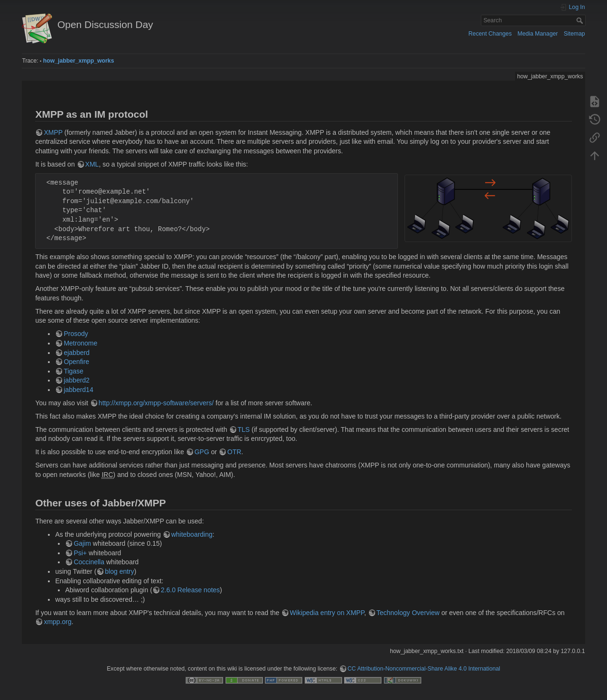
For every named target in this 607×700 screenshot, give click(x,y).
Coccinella (89, 562)
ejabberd (77, 353)
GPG (202, 452)
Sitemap (575, 34)
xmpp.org (57, 622)
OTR (234, 452)
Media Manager (538, 34)
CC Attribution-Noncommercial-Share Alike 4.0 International (424, 669)
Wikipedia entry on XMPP (327, 613)
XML (92, 164)
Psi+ (80, 553)
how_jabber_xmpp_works (79, 61)
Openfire (76, 362)
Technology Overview (408, 613)
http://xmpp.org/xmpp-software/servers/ (156, 403)
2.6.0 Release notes (190, 590)
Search (581, 20)
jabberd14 (78, 390)
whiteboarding (192, 534)
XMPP (53, 132)
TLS (244, 429)
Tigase (74, 371)
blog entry (119, 571)
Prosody (76, 334)
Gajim (82, 543)
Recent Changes (490, 34)
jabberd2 (77, 380)
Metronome (80, 343)
